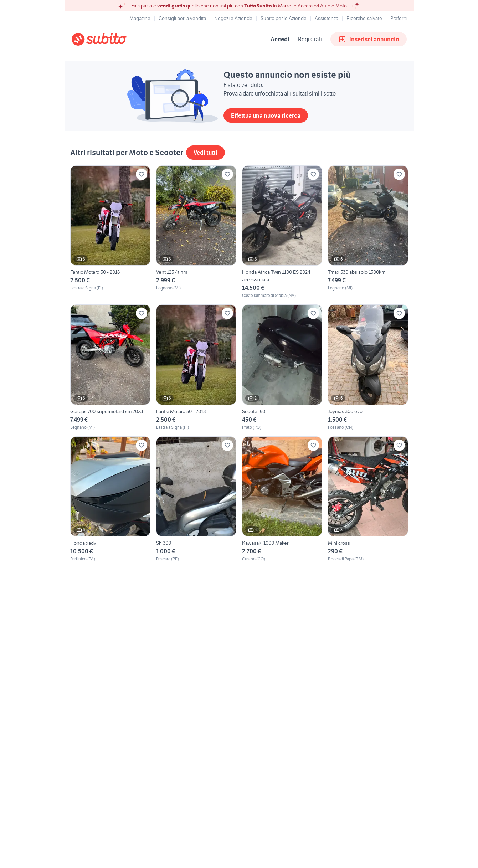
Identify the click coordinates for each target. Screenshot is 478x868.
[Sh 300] (196, 499)
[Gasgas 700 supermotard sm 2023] (110, 367)
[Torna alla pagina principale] (113, 39)
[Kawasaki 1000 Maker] (282, 499)
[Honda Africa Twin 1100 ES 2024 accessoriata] (282, 232)
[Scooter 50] (282, 367)
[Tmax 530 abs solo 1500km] (368, 232)
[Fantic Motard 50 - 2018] (110, 232)
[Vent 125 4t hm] (196, 232)
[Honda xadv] (110, 499)
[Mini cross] (368, 499)
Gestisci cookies (89, 691)
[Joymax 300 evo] (368, 367)
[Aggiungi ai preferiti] (142, 174)
